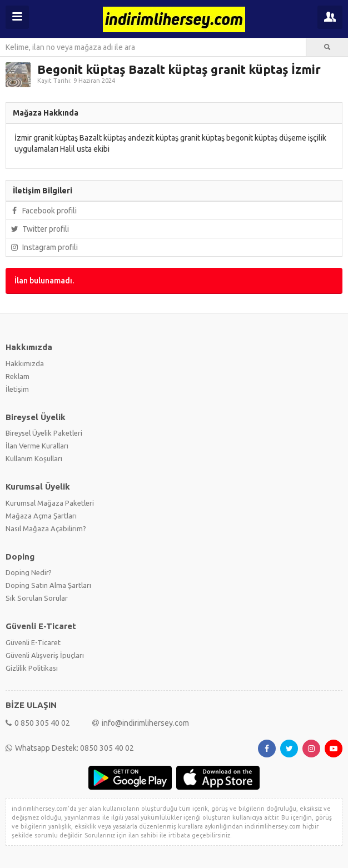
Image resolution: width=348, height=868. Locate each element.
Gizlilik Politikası (32, 668)
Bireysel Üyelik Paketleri (44, 433)
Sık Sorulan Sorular (37, 598)
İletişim (17, 389)
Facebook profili (43, 211)
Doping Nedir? (29, 572)
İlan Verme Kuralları (37, 446)
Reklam (18, 376)
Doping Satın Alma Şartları (48, 585)
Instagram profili (44, 247)
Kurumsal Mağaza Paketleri (50, 503)
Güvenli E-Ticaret (33, 642)
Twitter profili (39, 229)
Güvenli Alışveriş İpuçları (45, 655)
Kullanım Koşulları (34, 458)
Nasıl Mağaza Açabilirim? (46, 528)
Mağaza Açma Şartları (41, 516)
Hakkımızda (25, 363)
